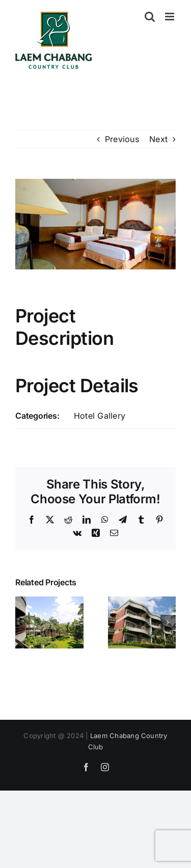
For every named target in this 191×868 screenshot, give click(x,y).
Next (158, 139)
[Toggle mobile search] (150, 17)
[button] (23, 622)
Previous (122, 139)
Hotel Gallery (100, 416)
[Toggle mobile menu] (170, 17)
